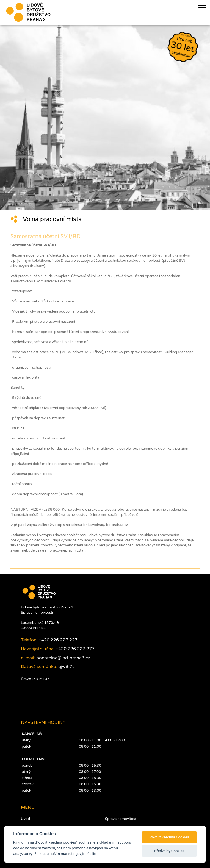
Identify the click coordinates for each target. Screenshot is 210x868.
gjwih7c (67, 667)
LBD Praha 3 (40, 679)
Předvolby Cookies (169, 851)
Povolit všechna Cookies (169, 837)
